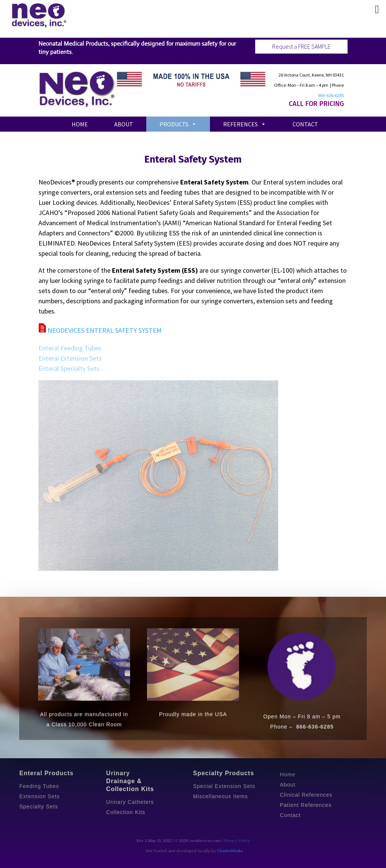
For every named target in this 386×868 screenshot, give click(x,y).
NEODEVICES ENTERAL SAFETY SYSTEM (100, 330)
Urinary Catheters (130, 802)
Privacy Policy (237, 841)
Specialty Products (224, 773)
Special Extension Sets (224, 786)
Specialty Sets (39, 807)
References (245, 124)
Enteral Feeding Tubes (70, 348)
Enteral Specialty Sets (69, 368)
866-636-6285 (331, 95)
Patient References (306, 805)
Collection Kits (126, 812)
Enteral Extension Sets (70, 358)
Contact (305, 124)
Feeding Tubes (39, 786)
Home (80, 124)
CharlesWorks (230, 851)
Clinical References (306, 795)
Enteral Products (46, 773)
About (124, 124)
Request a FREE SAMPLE (301, 46)
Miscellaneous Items (221, 796)
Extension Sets (39, 796)
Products (178, 124)
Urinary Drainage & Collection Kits (130, 781)
